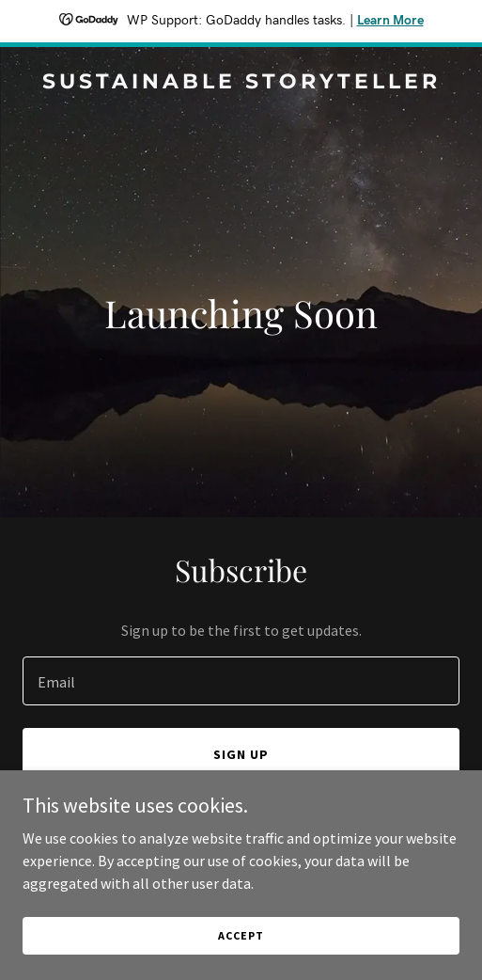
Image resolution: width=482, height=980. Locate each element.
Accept (241, 935)
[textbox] (241, 681)
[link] (241, 83)
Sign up (241, 754)
